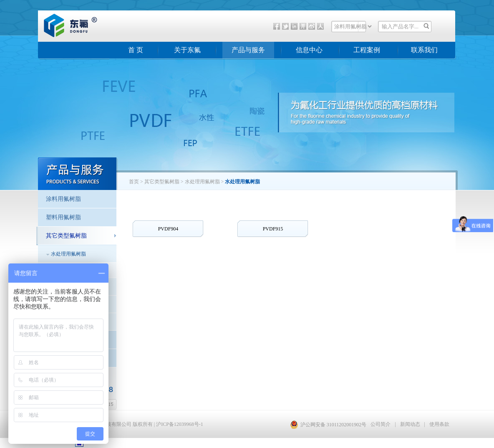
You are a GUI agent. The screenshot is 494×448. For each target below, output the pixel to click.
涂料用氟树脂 (63, 199)
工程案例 (367, 50)
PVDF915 (273, 229)
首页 (134, 182)
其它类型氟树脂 (162, 182)
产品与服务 (248, 50)
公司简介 (381, 424)
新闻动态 (410, 424)
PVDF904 (168, 229)
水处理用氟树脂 (68, 254)
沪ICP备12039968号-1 (180, 424)
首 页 (136, 50)
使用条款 (439, 424)
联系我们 (424, 50)
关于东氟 (187, 50)
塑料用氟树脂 (63, 217)
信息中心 (309, 50)
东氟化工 (64, 35)
